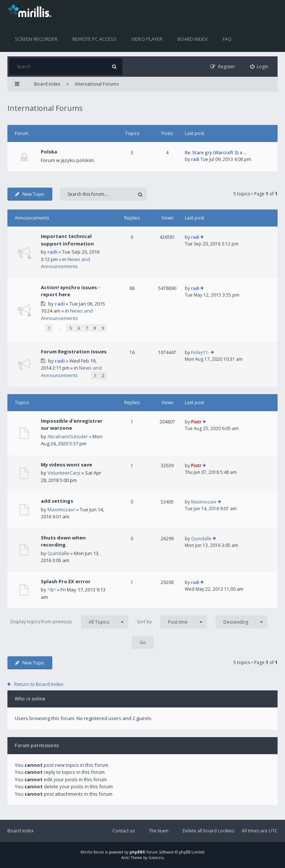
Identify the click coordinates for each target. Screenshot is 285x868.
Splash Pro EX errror (66, 581)
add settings (57, 501)
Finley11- (200, 352)
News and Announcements (65, 263)
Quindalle (58, 553)
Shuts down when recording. (63, 541)
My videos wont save (66, 465)
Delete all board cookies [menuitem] (208, 831)
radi (195, 159)
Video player (147, 39)
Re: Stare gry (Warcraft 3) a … (216, 153)
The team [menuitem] (159, 831)
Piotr (196, 422)
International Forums (97, 84)
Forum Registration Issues (74, 352)
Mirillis (86, 852)
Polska (49, 152)
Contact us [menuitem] (124, 831)
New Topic (30, 194)
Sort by (172, 622)
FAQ (227, 39)
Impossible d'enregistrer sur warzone (72, 425)
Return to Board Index (39, 684)
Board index (193, 39)
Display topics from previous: (69, 622)
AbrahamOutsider (68, 436)
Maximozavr (61, 509)
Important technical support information (67, 240)
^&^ (52, 590)
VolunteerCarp (64, 473)
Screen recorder (36, 39)
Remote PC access (94, 39)
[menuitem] (259, 67)
